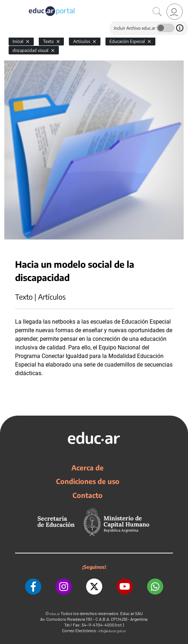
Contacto (88, 495)
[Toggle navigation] (6, 4)
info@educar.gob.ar (112, 631)
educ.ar (55, 614)
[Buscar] (157, 12)
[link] (175, 12)
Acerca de (88, 468)
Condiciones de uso (88, 481)
